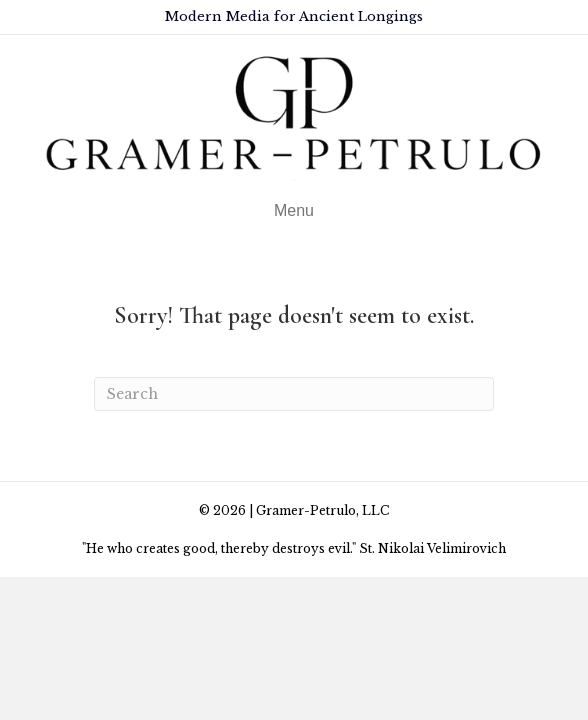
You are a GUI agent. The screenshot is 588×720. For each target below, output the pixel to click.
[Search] (294, 394)
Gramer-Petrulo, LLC (322, 510)
